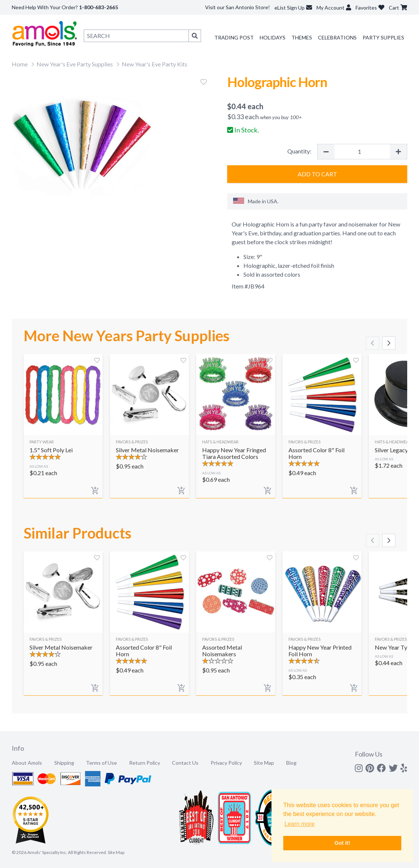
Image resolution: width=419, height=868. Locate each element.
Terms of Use (101, 763)
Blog (291, 763)
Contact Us (185, 763)
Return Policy (145, 763)
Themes (302, 37)
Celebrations (337, 37)
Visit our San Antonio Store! (238, 7)
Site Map (264, 763)
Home (20, 64)
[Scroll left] (373, 343)
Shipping (64, 763)
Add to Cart (317, 174)
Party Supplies (383, 37)
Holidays (273, 37)
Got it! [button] (342, 843)
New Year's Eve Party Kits (155, 64)
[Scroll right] (389, 343)
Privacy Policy (226, 763)
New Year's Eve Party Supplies (75, 64)
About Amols (27, 763)
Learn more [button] (299, 824)
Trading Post (234, 37)
